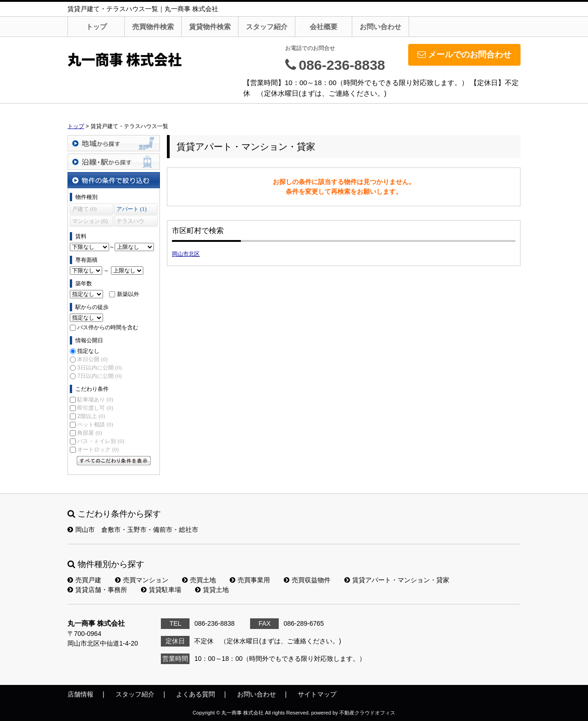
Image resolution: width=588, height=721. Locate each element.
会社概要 (324, 27)
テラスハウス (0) (130, 222)
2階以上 (91, 416)
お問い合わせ (380, 27)
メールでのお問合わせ (464, 55)
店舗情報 (80, 694)
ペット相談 (95, 425)
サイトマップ (317, 694)
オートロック (98, 450)
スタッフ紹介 (267, 27)
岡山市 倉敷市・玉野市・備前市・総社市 (133, 530)
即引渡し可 (95, 408)
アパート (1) (132, 209)
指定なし (88, 351)
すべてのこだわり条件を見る (114, 461)
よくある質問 (196, 694)
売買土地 (199, 580)
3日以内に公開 (99, 368)
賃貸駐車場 (161, 590)
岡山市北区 (186, 254)
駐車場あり (95, 400)
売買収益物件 (307, 580)
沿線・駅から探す (114, 162)
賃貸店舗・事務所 (97, 590)
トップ (96, 27)
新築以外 (128, 294)
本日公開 (92, 359)
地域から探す (114, 143)
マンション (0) (90, 221)
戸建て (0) (84, 209)
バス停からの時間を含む (108, 327)
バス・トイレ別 (101, 441)
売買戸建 (84, 580)
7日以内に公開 (99, 376)
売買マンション (142, 580)
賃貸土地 (212, 590)
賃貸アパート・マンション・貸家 (397, 580)
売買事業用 (250, 580)
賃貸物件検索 (210, 27)
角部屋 (89, 433)
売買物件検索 (153, 27)
